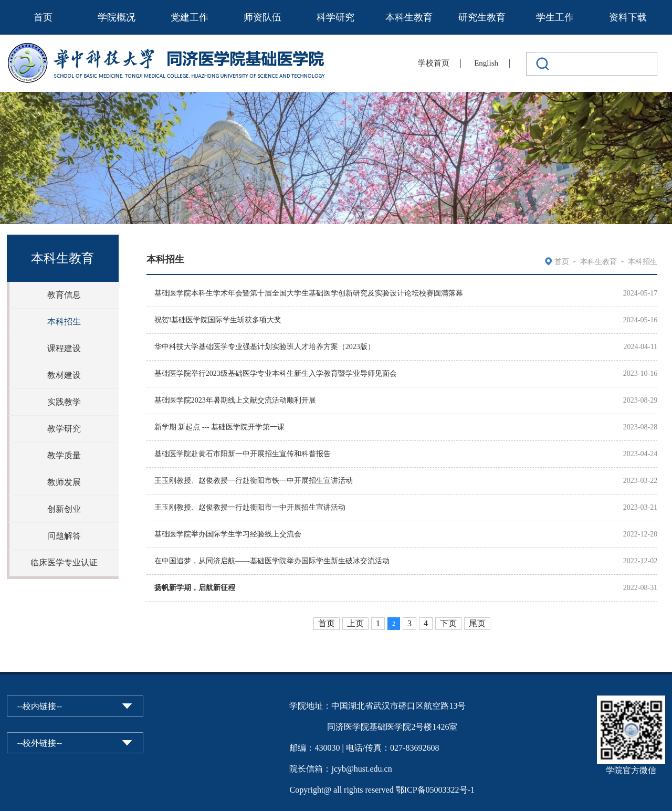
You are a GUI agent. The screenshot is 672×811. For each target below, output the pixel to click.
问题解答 (64, 536)
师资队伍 (262, 17)
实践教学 (64, 402)
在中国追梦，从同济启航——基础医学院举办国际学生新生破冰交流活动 (272, 561)
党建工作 (190, 17)
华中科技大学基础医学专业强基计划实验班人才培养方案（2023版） (265, 347)
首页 (43, 17)
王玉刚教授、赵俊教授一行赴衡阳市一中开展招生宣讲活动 (250, 507)
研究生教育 (482, 17)
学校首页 (434, 63)
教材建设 (64, 375)
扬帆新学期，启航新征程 (195, 588)
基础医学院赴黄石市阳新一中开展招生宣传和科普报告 (243, 454)
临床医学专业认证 (64, 562)
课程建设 (64, 348)
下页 (448, 623)
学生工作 (555, 17)
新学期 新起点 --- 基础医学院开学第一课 (220, 427)
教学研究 (64, 429)
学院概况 (117, 17)
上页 (355, 623)
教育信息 (64, 295)
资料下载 (628, 17)
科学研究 (335, 17)
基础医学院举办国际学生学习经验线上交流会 (228, 534)
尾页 (477, 623)
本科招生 (64, 322)
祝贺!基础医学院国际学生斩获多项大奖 (218, 320)
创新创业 (64, 509)
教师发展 (64, 482)
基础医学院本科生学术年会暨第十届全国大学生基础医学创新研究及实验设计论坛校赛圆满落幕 (309, 293)
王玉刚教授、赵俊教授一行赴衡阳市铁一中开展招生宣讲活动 (254, 481)
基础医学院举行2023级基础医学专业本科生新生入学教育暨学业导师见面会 (276, 373)
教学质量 (64, 455)
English (486, 63)
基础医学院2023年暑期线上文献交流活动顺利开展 (235, 400)
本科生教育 (409, 17)
